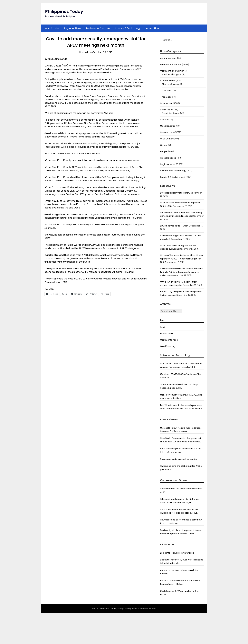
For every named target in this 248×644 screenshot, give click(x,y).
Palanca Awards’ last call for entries (179, 459)
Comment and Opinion (172, 71)
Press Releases (168, 158)
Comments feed (169, 340)
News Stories (52, 28)
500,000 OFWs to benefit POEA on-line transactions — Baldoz (180, 582)
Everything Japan (171, 113)
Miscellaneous (167, 126)
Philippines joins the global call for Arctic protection (181, 468)
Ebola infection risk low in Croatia (177, 553)
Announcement (168, 58)
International (153, 28)
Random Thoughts (171, 74)
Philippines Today (64, 12)
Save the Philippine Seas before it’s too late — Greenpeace (181, 450)
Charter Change (170, 84)
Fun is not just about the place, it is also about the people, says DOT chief (181, 532)
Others (164, 145)
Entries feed (166, 333)
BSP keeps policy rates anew (175, 193)
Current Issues (168, 81)
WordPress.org (168, 346)
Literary (164, 120)
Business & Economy (98, 28)
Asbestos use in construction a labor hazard (179, 572)
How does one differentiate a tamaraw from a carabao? (181, 521)
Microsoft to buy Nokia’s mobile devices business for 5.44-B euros (181, 430)
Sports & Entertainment (173, 177)
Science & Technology (128, 28)
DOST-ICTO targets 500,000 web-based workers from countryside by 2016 (181, 365)
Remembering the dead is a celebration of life (181, 490)
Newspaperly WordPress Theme (141, 609)
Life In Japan (167, 110)
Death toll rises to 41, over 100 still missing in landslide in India (182, 561)
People (164, 151)
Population (167, 97)
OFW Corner (166, 139)
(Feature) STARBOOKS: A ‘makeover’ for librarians (181, 376)
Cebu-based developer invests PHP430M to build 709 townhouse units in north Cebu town (182, 272)
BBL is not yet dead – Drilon (174, 226)
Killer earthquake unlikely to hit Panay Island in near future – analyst (179, 501)
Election (166, 91)
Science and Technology (173, 171)
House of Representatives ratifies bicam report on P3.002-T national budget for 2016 (181, 259)
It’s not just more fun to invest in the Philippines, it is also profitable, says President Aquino (179, 511)
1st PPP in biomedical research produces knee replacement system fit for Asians (181, 407)
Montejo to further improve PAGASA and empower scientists (181, 396)
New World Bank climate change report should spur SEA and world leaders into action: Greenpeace (181, 440)
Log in (163, 327)
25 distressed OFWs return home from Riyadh (180, 593)
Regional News (73, 28)
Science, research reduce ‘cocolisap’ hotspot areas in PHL (179, 386)
